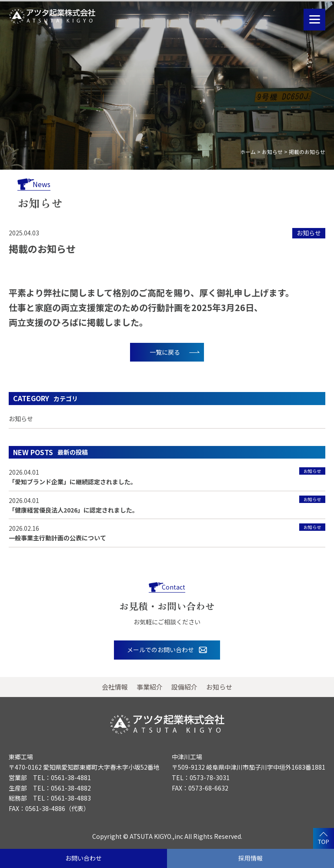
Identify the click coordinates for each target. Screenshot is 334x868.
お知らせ (272, 152)
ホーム (248, 152)
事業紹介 (150, 687)
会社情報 (115, 687)
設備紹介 (184, 687)
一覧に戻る (165, 352)
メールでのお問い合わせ (160, 650)
